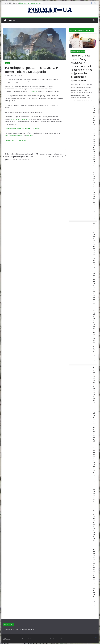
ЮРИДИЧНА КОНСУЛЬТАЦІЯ (78, 51)
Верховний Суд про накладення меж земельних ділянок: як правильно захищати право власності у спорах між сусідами (94, 157)
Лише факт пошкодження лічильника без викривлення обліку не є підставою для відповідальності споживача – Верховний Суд (94, 420)
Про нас (12, 20)
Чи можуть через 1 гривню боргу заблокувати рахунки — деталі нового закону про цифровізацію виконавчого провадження (81, 68)
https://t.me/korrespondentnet (14, 136)
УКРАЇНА (8, 63)
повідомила (34, 91)
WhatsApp (29, 136)
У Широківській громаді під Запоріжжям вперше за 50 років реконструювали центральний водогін (18, 157)
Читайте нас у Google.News (15, 140)
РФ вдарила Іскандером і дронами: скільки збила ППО (51, 155)
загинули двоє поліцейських (21, 119)
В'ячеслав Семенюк (86, 84)
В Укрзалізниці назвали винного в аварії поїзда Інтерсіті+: (31, 4)
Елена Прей (18, 76)
